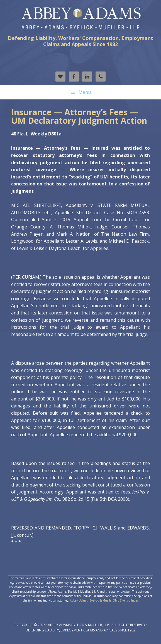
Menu (85, 92)
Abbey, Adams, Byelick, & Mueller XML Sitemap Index (104, 600)
